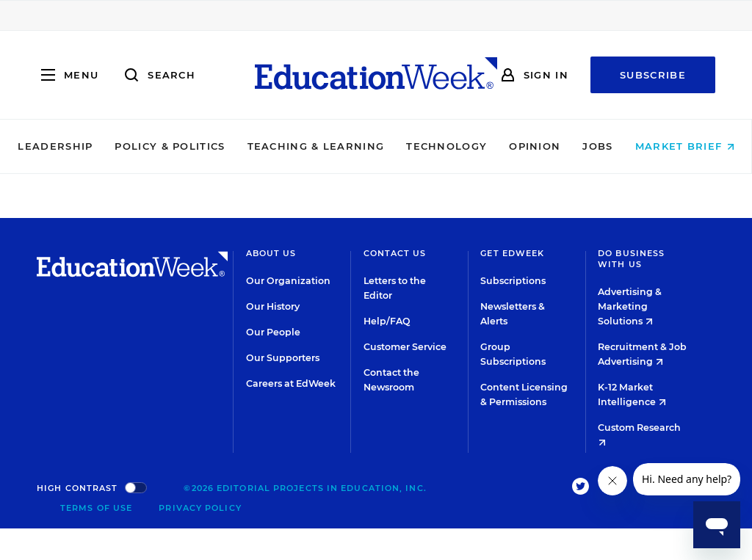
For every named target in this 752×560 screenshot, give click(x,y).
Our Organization (288, 281)
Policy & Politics (170, 146)
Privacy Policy (200, 508)
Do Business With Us (631, 259)
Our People (273, 332)
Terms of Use (96, 508)
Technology (446, 146)
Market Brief (685, 146)
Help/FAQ (387, 321)
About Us (271, 253)
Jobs (597, 146)
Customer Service (405, 347)
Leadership (55, 146)
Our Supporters (283, 358)
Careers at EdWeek (291, 383)
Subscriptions (513, 281)
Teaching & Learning (316, 146)
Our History (273, 306)
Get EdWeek (512, 253)
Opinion (535, 146)
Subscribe (653, 75)
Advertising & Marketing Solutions (630, 306)
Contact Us (395, 253)
